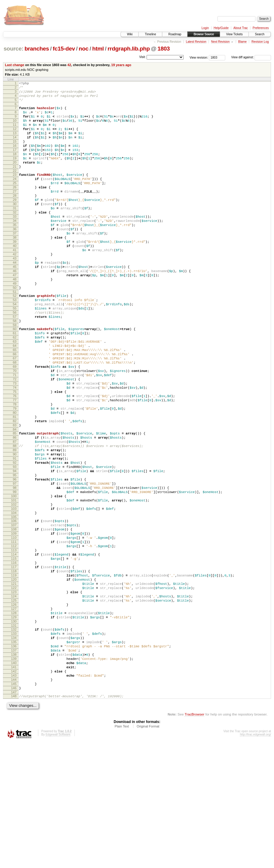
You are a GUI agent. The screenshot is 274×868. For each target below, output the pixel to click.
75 (15, 454)
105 (14, 606)
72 (15, 439)
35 (15, 254)
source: (13, 49)
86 (15, 509)
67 (15, 414)
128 (14, 721)
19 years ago (121, 65)
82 (15, 490)
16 (15, 158)
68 (15, 419)
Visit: (142, 57)
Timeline (150, 34)
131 (14, 737)
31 (15, 233)
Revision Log (260, 42)
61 (15, 383)
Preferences (261, 28)
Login (205, 28)
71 (15, 434)
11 (15, 133)
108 (14, 620)
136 (14, 761)
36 (15, 259)
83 (15, 495)
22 (15, 189)
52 (15, 339)
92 (15, 540)
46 (15, 309)
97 (15, 565)
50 (15, 330)
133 (14, 746)
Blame (242, 42)
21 (15, 184)
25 (15, 203)
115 (14, 655)
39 (15, 274)
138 (14, 771)
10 (15, 128)
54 (15, 349)
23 (15, 193)
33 (15, 243)
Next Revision (220, 42)
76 (15, 460)
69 (15, 424)
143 (14, 797)
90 (15, 530)
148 (14, 821)
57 (15, 364)
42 (69, 65)
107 (14, 615)
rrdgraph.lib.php (129, 49)
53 (15, 344)
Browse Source (204, 34)
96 (15, 560)
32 (15, 238)
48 (15, 320)
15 (15, 153)
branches (37, 49)
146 (14, 812)
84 (15, 500)
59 (15, 374)
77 (15, 465)
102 (14, 591)
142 (14, 791)
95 (15, 555)
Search (260, 34)
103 (14, 596)
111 (14, 635)
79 (15, 475)
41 (15, 284)
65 (15, 404)
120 (14, 681)
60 (15, 378)
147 (14, 817)
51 (15, 335)
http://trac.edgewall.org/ (255, 860)
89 (15, 524)
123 (14, 696)
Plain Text (122, 852)
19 (15, 173)
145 (14, 807)
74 (15, 449)
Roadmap (175, 34)
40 (15, 279)
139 (14, 776)
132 (14, 741)
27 (15, 213)
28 (15, 218)
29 (15, 223)
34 (15, 248)
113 (14, 645)
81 (15, 485)
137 (14, 766)
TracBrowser (194, 840)
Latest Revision (196, 42)
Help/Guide (221, 28)
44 (15, 299)
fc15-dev (64, 49)
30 (15, 228)
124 (14, 701)
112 (14, 640)
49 (15, 325)
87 (15, 514)
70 (15, 429)
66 (15, 409)
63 (15, 393)
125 (14, 706)
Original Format (148, 852)
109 (14, 625)
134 (14, 751)
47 (15, 315)
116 (14, 660)
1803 (164, 49)
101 (14, 585)
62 (15, 388)
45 (15, 304)
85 (15, 504)
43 (15, 294)
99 (15, 575)
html (98, 49)
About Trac (240, 28)
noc (84, 49)
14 (15, 148)
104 (14, 601)
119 (14, 676)
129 (14, 727)
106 (14, 610)
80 (15, 480)
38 (15, 269)
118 (14, 671)
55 (15, 354)
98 (15, 570)
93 (15, 545)
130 (14, 732)
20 (15, 179)
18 (15, 168)
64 (15, 399)
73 (15, 444)
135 (14, 756)
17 (15, 163)
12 (15, 138)
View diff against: (251, 57)
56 (15, 359)
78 (15, 470)
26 (15, 208)
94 (15, 550)
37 (15, 264)
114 (14, 650)
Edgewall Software (58, 860)
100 (14, 580)
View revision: (199, 57)
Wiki (130, 34)
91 (15, 535)
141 (14, 786)
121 (14, 686)
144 (14, 802)
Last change (15, 65)
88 (15, 519)
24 (15, 198)
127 (14, 716)
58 (15, 369)
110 (14, 630)
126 (14, 711)
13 (15, 143)
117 (14, 666)
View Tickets (234, 34)
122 (14, 691)
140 (14, 781)
